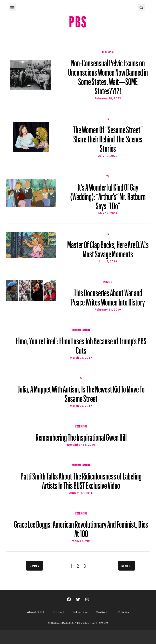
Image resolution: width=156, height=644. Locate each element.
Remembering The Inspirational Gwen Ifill (81, 435)
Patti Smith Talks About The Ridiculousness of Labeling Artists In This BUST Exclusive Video (81, 479)
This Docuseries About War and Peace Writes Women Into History (108, 296)
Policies (123, 612)
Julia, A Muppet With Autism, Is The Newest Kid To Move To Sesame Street (81, 392)
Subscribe (80, 612)
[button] (12, 7)
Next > (126, 565)
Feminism (108, 52)
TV (108, 118)
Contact (58, 612)
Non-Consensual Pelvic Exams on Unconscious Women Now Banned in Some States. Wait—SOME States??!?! (108, 75)
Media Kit (103, 612)
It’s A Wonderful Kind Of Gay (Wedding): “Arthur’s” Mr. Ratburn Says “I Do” (108, 195)
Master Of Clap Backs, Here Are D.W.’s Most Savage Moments (108, 247)
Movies (108, 281)
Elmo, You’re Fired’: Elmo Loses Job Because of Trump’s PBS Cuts (81, 344)
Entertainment (81, 330)
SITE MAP (104, 623)
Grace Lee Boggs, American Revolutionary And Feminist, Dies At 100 (81, 527)
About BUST (36, 612)
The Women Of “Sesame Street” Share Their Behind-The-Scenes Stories (108, 137)
